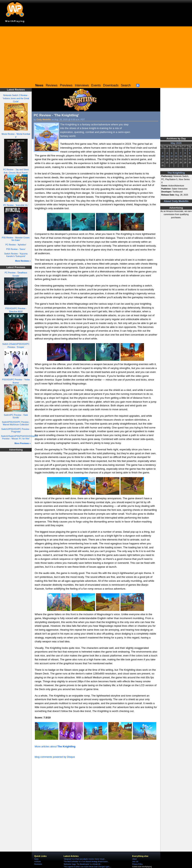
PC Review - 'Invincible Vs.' (16, 205)
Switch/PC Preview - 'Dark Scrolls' (16, 416)
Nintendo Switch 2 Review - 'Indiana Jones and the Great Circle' (16, 98)
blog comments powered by (55, 757)
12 (172, 156)
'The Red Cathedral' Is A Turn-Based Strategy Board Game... (86, 862)
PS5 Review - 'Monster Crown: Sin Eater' (16, 239)
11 (167, 156)
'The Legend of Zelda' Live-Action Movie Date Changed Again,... (88, 867)
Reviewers (38, 864)
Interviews (82, 85)
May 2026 (176, 143)
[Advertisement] (96, 54)
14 (181, 156)
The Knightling (176, 173)
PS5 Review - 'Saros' (16, 249)
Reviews (52, 85)
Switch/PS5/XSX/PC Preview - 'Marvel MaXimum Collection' (16, 423)
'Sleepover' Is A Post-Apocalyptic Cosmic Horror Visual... (85, 859)
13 (176, 156)
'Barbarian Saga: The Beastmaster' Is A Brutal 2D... (83, 864)
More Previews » (23, 443)
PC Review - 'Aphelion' (16, 245)
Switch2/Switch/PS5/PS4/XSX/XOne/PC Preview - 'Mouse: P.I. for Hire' (19, 437)
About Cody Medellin (176, 201)
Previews (66, 85)
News (36, 859)
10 (163, 156)
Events (96, 85)
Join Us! (135, 862)
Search (126, 85)
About (134, 859)
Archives (38, 862)
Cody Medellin (44, 119)
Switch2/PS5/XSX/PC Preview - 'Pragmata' (16, 430)
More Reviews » (23, 261)
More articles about (55, 746)
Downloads (111, 85)
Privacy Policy (137, 864)
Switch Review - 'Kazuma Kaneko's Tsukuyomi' (16, 255)
